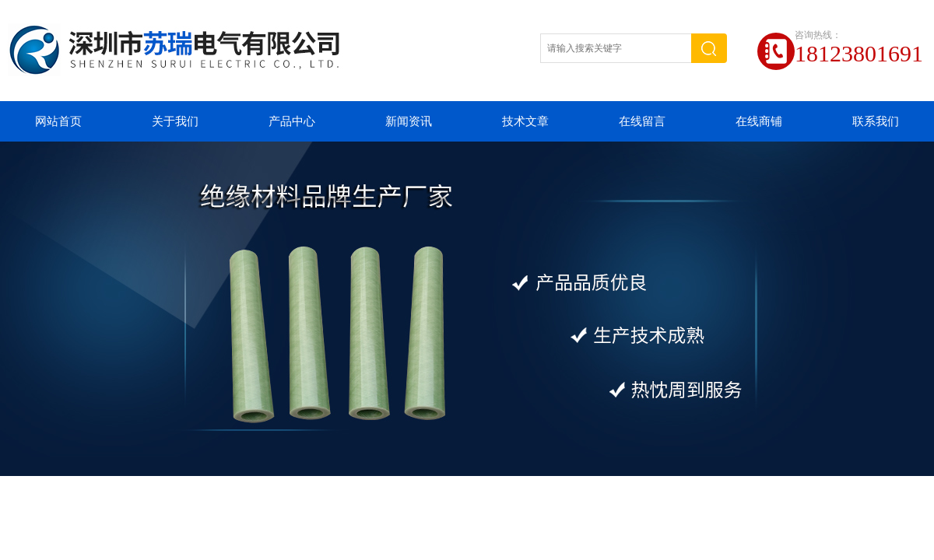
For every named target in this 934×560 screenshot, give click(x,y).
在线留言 (642, 121)
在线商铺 (759, 121)
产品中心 (292, 121)
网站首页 (58, 121)
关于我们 (175, 121)
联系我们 (876, 121)
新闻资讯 (409, 121)
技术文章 (525, 121)
